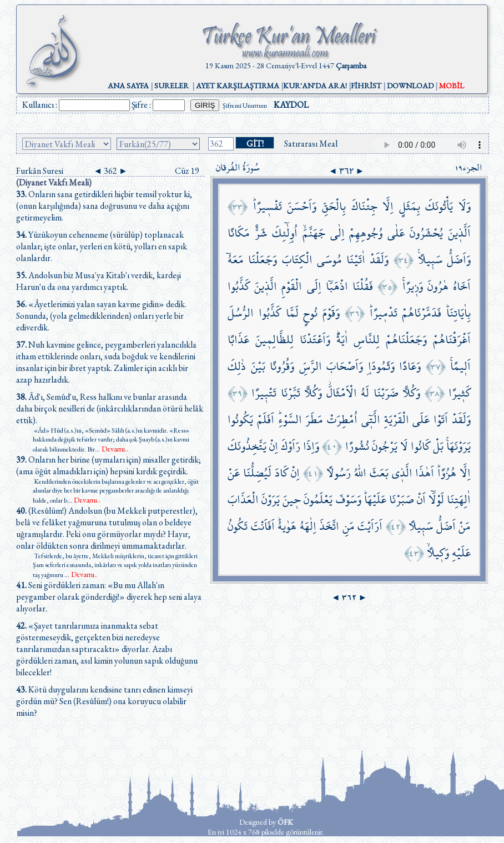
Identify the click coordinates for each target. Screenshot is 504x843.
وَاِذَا (311, 446)
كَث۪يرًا (460, 393)
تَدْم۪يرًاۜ (384, 313)
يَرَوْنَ (271, 500)
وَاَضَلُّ (459, 260)
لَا (404, 446)
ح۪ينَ (292, 500)
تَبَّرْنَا (291, 393)
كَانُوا (420, 446)
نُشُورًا (357, 446)
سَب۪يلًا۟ (430, 260)
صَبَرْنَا (402, 500)
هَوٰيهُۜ (287, 526)
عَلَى (421, 420)
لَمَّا (292, 313)
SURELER (172, 86)
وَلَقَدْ (379, 260)
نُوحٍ (310, 313)
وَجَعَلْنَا (263, 260)
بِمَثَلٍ (410, 206)
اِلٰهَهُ (308, 526)
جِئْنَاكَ (364, 206)
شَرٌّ (261, 233)
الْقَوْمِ (292, 286)
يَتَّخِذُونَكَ (247, 446)
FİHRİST (366, 86)
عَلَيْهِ (461, 553)
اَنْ (421, 500)
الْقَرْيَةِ (397, 420)
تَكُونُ (238, 526)
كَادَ (281, 473)
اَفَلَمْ (266, 420)
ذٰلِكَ (237, 366)
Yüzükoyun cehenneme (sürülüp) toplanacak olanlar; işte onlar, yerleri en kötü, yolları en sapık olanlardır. (102, 246)
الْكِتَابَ (297, 260)
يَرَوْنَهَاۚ (458, 446)
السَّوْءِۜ (290, 420)
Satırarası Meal (311, 144)
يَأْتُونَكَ (439, 206)
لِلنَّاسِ (367, 340)
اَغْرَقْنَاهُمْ (452, 340)
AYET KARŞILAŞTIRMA (238, 86)
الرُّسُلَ (241, 313)
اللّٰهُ (360, 473)
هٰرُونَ (438, 286)
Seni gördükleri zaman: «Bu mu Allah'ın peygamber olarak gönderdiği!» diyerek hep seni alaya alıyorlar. (109, 597)
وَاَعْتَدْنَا (315, 340)
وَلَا (465, 206)
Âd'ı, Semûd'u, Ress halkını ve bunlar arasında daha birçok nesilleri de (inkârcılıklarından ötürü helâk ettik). (110, 408)
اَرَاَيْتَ (370, 526)
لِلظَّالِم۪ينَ (274, 340)
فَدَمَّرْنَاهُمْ (422, 313)
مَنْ (465, 526)
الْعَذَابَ (243, 500)
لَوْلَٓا (436, 500)
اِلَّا (388, 206)
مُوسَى (329, 260)
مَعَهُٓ (236, 260)
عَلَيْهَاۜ (375, 500)
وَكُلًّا (411, 393)
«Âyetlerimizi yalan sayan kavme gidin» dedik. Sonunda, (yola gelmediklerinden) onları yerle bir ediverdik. (101, 316)
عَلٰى (396, 233)
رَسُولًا (339, 473)
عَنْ (234, 473)
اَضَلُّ (446, 526)
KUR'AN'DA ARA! (315, 86)
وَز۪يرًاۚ (413, 286)
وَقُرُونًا (282, 366)
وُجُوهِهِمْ (366, 233)
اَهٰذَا (425, 473)
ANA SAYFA (128, 86)
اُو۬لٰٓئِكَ (285, 233)
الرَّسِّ (311, 366)
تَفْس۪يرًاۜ (268, 206)
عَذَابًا (238, 340)
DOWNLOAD (410, 86)
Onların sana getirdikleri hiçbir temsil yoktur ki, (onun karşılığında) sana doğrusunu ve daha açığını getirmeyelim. (104, 206)
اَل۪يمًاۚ (460, 366)
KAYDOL (291, 105)
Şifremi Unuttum (245, 106)
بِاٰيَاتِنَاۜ (458, 313)
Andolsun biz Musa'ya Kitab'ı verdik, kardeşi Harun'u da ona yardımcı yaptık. (99, 281)
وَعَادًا (410, 366)
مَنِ (349, 526)
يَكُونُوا (240, 420)
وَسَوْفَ (349, 500)
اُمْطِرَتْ (342, 420)
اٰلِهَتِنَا (459, 500)
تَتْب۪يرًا (264, 393)
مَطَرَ (314, 420)
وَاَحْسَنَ (302, 206)
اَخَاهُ (462, 286)
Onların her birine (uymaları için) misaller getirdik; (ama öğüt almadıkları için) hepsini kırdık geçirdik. (109, 465)
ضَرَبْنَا (386, 393)
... (112, 449)
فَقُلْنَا (363, 286)
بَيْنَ (258, 366)
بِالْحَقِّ (334, 206)
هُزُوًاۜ (447, 473)
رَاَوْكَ (291, 446)
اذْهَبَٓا (337, 286)
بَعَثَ (379, 473)
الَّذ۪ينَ (266, 286)
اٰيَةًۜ (342, 340)
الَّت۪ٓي (371, 420)
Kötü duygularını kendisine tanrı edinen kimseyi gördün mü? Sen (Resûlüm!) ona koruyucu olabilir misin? (104, 701)
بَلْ (438, 446)
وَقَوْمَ (331, 313)
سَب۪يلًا (421, 526)
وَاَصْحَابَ (345, 366)
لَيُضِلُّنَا (257, 473)
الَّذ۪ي (402, 473)
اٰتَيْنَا (356, 260)
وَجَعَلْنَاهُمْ (406, 340)
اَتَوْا (441, 420)
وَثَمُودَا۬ (381, 366)
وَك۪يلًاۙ (438, 553)
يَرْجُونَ (385, 446)
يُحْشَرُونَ (426, 233)
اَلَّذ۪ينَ (459, 233)
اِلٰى (337, 233)
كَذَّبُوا (239, 286)
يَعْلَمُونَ (318, 500)
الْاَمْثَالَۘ (342, 393)
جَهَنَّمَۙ (314, 233)
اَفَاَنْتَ (263, 526)
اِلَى (314, 286)
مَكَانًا (239, 233)
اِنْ (274, 446)
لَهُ (365, 393)
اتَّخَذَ (329, 526)
